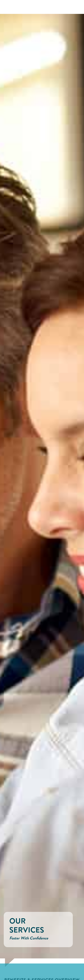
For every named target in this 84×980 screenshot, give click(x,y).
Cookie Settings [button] (16, 971)
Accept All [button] (38, 971)
